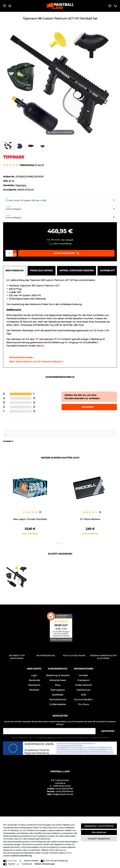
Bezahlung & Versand (58, 675)
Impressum (84, 680)
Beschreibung (15, 270)
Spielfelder (58, 695)
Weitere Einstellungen (45, 864)
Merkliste (34, 690)
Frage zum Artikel (42, 270)
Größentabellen (58, 704)
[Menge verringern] (15, 255)
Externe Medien (31, 861)
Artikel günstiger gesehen (77, 270)
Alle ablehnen (99, 832)
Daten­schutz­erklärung (21, 856)
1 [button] (58, 544)
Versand (69, 240)
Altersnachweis (58, 680)
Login (34, 675)
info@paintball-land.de (62, 794)
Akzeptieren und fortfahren (99, 826)
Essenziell (13, 861)
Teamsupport (58, 690)
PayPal (11, 864)
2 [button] (60, 544)
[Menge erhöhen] (15, 252)
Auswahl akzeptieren (99, 839)
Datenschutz (83, 690)
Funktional (27, 864)
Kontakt (84, 675)
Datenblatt (107, 270)
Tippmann (21, 185)
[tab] (15, 271)
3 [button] (62, 544)
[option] (30, 502)
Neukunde (34, 680)
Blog (58, 685)
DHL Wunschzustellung (57, 861)
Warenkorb (34, 685)
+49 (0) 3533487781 (64, 789)
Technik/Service (58, 700)
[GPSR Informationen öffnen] (35, 362)
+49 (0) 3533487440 (64, 791)
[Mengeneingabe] (9, 253)
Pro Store (83, 704)
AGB (84, 695)
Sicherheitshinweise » (20, 357)
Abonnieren (106, 731)
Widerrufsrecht (83, 685)
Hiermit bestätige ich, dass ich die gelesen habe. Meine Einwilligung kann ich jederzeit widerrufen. (60, 738)
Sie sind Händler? (83, 700)
